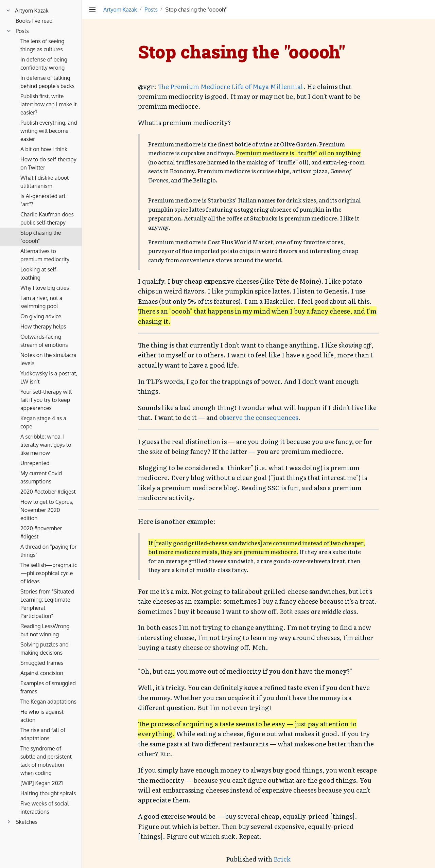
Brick (282, 859)
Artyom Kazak (120, 10)
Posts (151, 10)
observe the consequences (259, 417)
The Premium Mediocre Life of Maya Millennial (230, 86)
